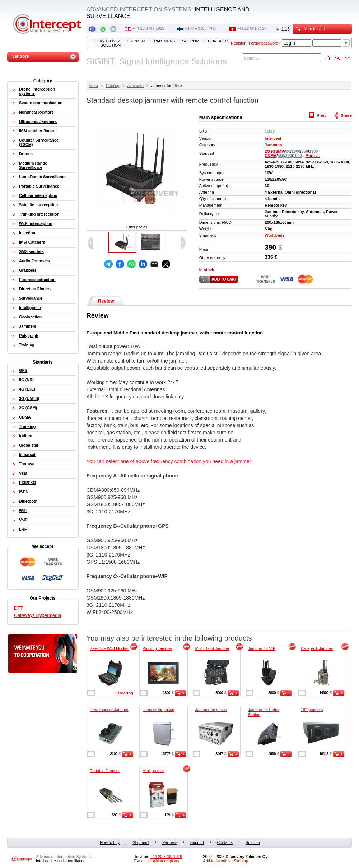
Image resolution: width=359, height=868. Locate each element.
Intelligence (30, 308)
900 (287, 151)
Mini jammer (153, 771)
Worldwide (274, 235)
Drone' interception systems (37, 91)
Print (318, 115)
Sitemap (241, 861)
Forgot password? (265, 43)
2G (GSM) (274, 151)
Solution (111, 45)
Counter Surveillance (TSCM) (39, 142)
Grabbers (28, 270)
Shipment (137, 41)
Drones (26, 154)
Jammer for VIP (262, 648)
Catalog (113, 86)
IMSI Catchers (32, 242)
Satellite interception (38, 205)
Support (192, 41)
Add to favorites (216, 861)
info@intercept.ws (163, 861)
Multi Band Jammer (212, 648)
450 (281, 156)
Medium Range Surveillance (33, 165)
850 (304, 151)
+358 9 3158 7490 (201, 28)
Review (106, 301)
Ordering (125, 693)
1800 (296, 151)
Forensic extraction (37, 280)
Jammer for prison (158, 710)
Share (343, 115)
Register (238, 43)
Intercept (273, 138)
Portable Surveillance (39, 186)
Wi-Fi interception (36, 223)
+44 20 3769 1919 (148, 28)
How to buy (107, 41)
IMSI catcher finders (38, 131)
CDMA (271, 156)
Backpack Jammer (317, 648)
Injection (27, 233)
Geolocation (31, 317)
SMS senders (31, 251)
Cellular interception (38, 195)
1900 (313, 151)
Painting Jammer (157, 648)
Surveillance (31, 298)
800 (289, 156)
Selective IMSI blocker (109, 648)
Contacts (219, 41)
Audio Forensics (34, 261)
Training (27, 345)
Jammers (136, 86)
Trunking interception (39, 214)
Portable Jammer (105, 771)
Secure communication (41, 103)
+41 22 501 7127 (251, 28)
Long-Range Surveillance (43, 177)
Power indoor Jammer (109, 710)
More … (312, 156)
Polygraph (29, 336)
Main (94, 86)
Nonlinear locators (36, 112)
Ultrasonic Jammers (38, 121)
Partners (165, 41)
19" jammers (312, 710)
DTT (18, 608)
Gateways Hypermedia (38, 615)
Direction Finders (35, 289)
